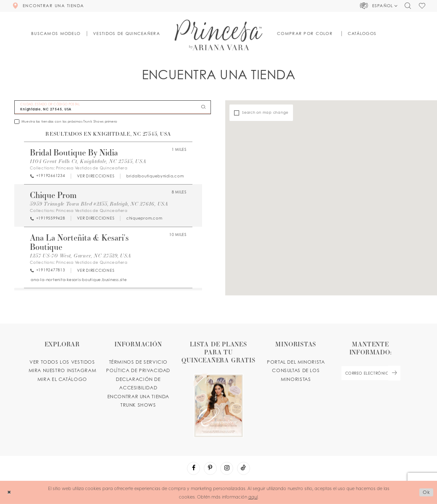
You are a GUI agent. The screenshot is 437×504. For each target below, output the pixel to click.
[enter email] (371, 373)
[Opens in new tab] (95, 176)
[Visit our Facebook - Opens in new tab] (193, 468)
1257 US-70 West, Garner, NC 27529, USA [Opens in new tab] (80, 255)
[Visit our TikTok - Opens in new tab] (244, 468)
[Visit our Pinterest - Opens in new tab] (210, 468)
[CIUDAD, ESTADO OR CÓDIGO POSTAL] (113, 107)
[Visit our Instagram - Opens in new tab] (227, 468)
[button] (379, 6)
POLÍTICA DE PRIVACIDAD (138, 370)
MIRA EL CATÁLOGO (62, 379)
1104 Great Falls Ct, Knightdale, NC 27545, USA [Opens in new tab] (88, 161)
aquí (253, 496)
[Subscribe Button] (394, 373)
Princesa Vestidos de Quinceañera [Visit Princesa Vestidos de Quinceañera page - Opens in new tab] (92, 168)
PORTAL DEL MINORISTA (296, 362)
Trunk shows (138, 405)
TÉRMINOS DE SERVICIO (138, 362)
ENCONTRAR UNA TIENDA (138, 397)
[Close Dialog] (9, 493)
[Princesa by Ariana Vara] (219, 35)
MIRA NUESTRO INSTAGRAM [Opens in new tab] (63, 370)
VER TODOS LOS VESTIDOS (62, 362)
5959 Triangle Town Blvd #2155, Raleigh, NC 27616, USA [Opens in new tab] (99, 204)
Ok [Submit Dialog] (426, 492)
